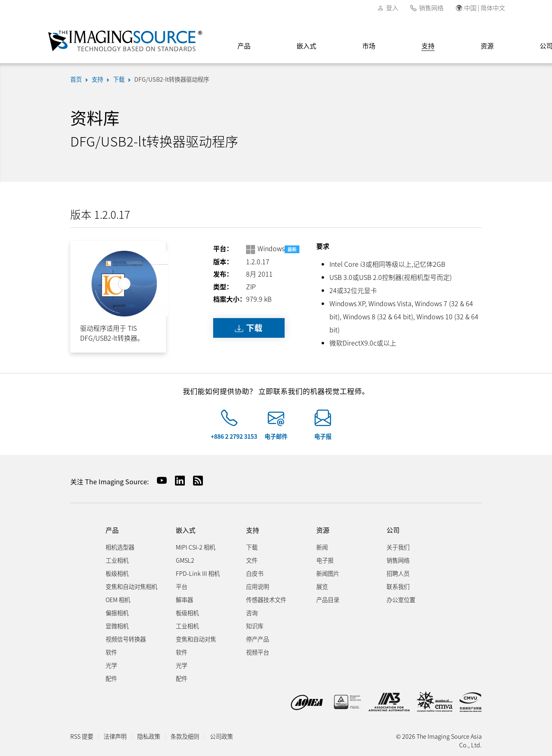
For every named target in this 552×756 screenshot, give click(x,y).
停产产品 (258, 639)
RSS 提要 (82, 736)
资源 (487, 46)
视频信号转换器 (126, 639)
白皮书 (255, 573)
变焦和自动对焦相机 (131, 586)
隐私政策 (149, 736)
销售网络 (431, 8)
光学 (111, 665)
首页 (76, 79)
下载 (119, 79)
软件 (111, 652)
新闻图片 (328, 573)
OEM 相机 (118, 599)
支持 (428, 46)
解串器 (184, 599)
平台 (182, 586)
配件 (111, 678)
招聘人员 (398, 573)
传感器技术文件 (266, 599)
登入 (392, 8)
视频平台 (258, 652)
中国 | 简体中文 (485, 8)
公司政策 (221, 736)
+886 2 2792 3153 (234, 436)
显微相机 (117, 626)
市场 (369, 46)
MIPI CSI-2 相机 (195, 547)
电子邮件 (276, 436)
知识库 (255, 626)
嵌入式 (306, 46)
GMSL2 (185, 560)
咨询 (252, 613)
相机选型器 (120, 547)
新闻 (322, 547)
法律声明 (115, 736)
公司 (393, 530)
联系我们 (398, 586)
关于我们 (398, 547)
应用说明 (258, 586)
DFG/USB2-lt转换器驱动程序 (172, 79)
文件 (252, 560)
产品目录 (328, 599)
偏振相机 (117, 613)
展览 (322, 586)
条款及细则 (185, 736)
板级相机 (117, 573)
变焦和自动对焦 (196, 639)
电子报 (323, 436)
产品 (244, 46)
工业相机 (117, 560)
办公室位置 (401, 599)
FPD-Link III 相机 (198, 573)
